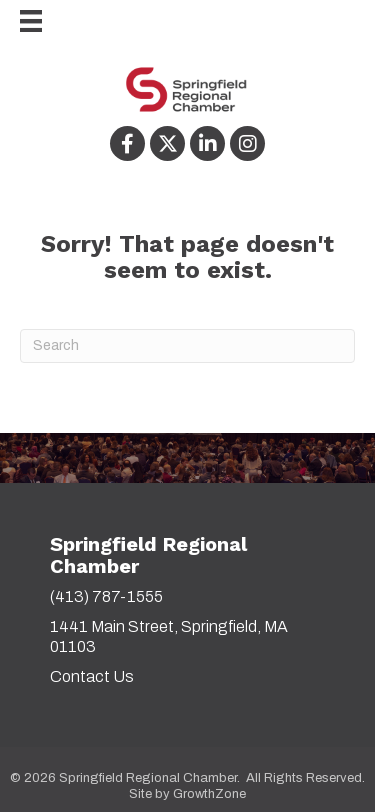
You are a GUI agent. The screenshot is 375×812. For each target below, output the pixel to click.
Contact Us (92, 676)
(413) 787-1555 (106, 596)
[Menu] (21, 21)
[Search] (187, 346)
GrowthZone (209, 794)
